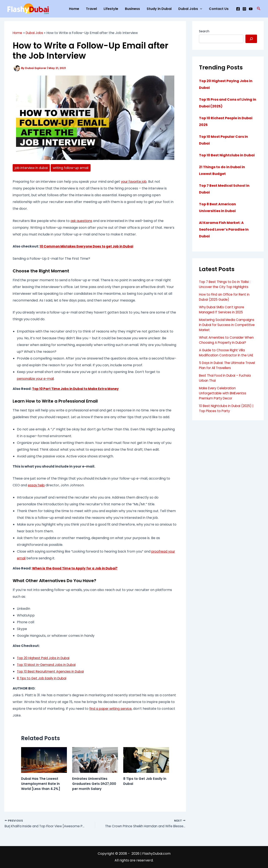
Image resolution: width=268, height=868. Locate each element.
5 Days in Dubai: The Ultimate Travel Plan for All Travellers (223, 365)
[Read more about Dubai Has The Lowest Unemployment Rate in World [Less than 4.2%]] (44, 760)
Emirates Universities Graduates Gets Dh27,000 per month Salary (95, 784)
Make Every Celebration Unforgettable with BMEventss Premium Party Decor (224, 393)
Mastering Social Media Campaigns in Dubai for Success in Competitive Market (228, 325)
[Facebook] (238, 9)
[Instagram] (244, 9)
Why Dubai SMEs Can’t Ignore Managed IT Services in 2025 (223, 310)
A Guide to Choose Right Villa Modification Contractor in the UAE (228, 353)
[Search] (251, 39)
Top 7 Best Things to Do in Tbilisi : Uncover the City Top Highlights (226, 284)
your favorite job (135, 182)
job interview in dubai (32, 168)
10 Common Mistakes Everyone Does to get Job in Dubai (89, 247)
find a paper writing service (112, 709)
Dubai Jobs (190, 9)
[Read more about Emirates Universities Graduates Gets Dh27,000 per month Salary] (95, 760)
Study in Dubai (159, 9)
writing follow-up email (73, 168)
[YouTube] (251, 9)
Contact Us (219, 9)
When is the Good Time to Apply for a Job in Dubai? (77, 569)
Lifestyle (111, 9)
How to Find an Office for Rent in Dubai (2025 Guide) (226, 297)
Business (132, 9)
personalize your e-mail (37, 379)
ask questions (82, 221)
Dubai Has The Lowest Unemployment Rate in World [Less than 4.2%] (41, 784)
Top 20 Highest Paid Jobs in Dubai (45, 658)
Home (74, 9)
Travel (91, 9)
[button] (259, 9)
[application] (200, 9)
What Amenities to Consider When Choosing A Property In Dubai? (227, 340)
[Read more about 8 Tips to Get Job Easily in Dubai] (146, 760)
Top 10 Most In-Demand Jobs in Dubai (48, 665)
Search (204, 31)
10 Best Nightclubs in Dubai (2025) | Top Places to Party (228, 408)
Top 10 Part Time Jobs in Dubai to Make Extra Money (78, 389)
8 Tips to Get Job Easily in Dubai (43, 678)
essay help (37, 485)
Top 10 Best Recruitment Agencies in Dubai (52, 672)
